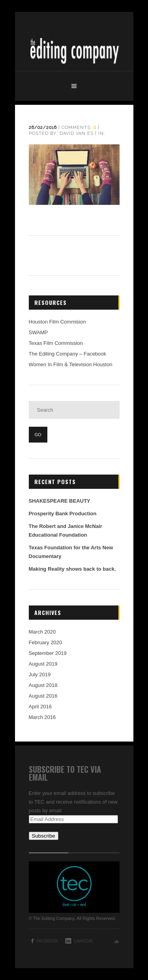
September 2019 (48, 653)
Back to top (117, 942)
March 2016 (42, 717)
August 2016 (43, 696)
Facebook (48, 941)
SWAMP (38, 332)
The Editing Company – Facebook (68, 354)
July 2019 (40, 674)
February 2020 (46, 642)
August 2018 (43, 685)
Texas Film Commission (56, 343)
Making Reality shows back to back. (72, 569)
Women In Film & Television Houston (71, 364)
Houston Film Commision (57, 322)
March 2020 (42, 632)
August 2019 (43, 664)
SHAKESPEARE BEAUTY (60, 501)
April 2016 (40, 707)
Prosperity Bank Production (63, 514)
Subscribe (44, 836)
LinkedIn (84, 941)
